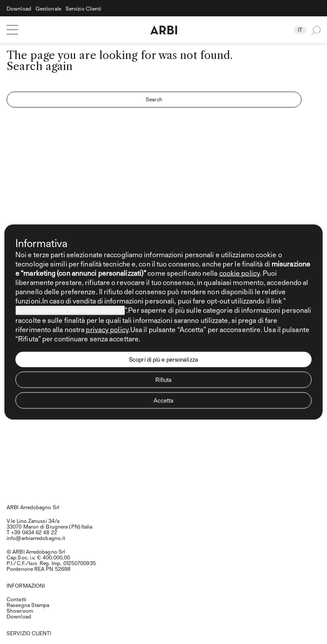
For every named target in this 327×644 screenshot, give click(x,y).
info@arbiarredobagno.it (36, 538)
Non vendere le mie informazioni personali (70, 311)
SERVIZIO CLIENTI (29, 633)
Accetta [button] (164, 400)
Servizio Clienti (84, 9)
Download (19, 9)
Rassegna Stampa (28, 605)
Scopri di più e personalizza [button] (163, 359)
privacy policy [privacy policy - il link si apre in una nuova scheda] (107, 329)
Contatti (17, 599)
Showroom (20, 611)
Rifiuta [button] (164, 380)
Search (154, 99)
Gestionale (48, 9)
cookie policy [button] (239, 273)
